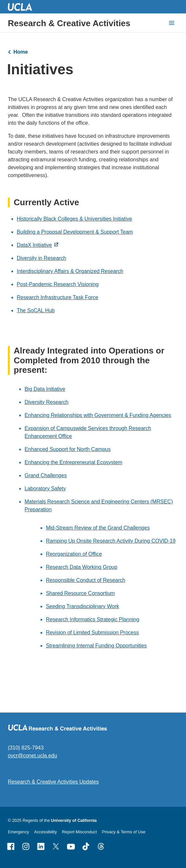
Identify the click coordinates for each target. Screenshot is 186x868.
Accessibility (45, 832)
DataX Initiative (34, 245)
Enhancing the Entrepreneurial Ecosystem (73, 462)
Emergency (18, 832)
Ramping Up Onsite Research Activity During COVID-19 (111, 541)
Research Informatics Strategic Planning (92, 619)
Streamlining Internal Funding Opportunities (96, 646)
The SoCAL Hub (36, 311)
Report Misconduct (80, 832)
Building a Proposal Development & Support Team (75, 232)
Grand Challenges (46, 475)
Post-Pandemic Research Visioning (58, 285)
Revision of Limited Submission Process (92, 633)
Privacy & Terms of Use (124, 832)
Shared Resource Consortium (80, 593)
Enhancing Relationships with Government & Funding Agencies (98, 415)
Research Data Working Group (81, 567)
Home (21, 52)
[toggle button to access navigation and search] (172, 23)
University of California (74, 820)
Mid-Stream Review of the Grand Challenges (98, 528)
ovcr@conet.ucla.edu (33, 756)
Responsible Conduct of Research (85, 580)
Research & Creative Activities (69, 23)
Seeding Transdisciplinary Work (82, 606)
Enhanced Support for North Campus (68, 449)
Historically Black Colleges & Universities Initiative (74, 219)
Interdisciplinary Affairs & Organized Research (70, 271)
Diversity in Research (41, 258)
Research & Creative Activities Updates (53, 782)
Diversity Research (46, 402)
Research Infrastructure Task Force (58, 298)
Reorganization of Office (74, 554)
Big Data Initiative (45, 389)
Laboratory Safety (45, 488)
